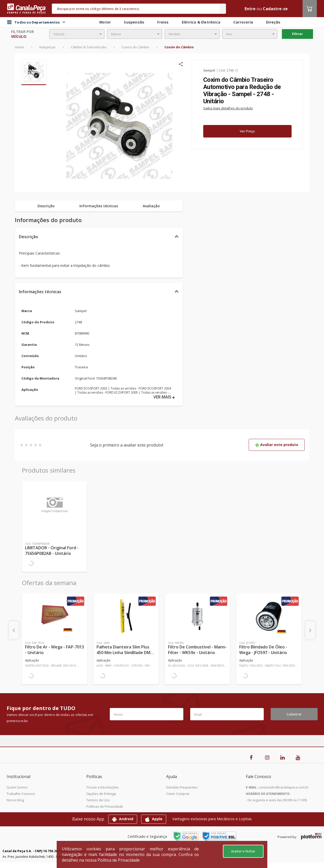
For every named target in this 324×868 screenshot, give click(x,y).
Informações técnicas (40, 292)
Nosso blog (15, 800)
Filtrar (297, 34)
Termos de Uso (98, 800)
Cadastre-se (275, 9)
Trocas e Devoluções (103, 787)
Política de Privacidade (119, 860)
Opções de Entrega (101, 794)
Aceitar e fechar (243, 851)
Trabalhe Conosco (21, 794)
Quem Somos (17, 787)
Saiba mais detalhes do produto (228, 108)
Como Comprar (178, 794)
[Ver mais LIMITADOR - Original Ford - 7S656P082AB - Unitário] (54, 504)
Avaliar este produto (277, 445)
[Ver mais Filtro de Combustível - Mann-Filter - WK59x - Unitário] (198, 616)
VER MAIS (164, 397)
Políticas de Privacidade (105, 806)
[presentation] (14, 630)
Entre (250, 9)
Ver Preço (247, 131)
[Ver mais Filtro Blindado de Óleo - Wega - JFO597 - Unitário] (269, 616)
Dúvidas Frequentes (182, 787)
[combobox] (77, 34)
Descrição (28, 237)
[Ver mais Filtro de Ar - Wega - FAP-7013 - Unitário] (55, 616)
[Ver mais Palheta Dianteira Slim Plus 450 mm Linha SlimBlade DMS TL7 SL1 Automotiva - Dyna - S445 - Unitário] (126, 616)
